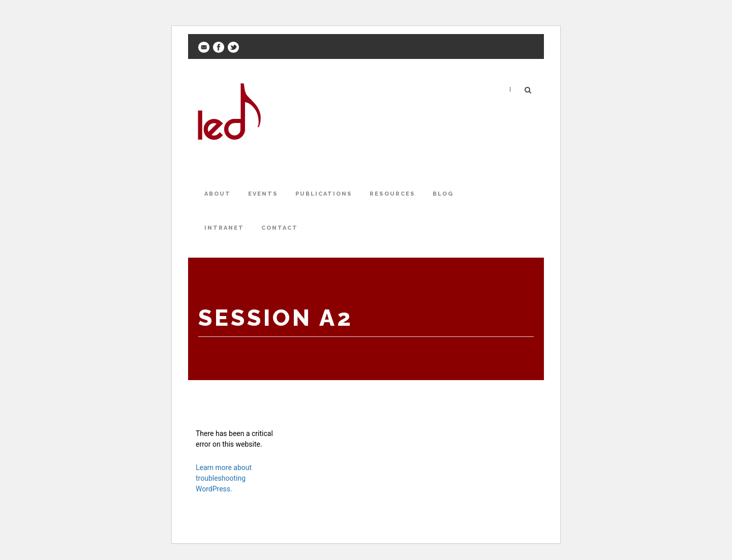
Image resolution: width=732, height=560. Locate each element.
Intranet (224, 228)
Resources (392, 194)
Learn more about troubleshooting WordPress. (224, 478)
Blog (443, 194)
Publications (324, 194)
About (218, 194)
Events (263, 194)
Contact (280, 228)
